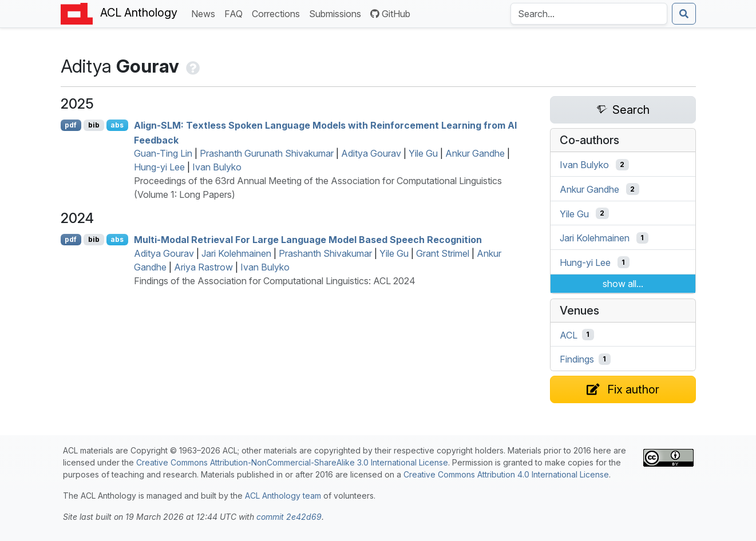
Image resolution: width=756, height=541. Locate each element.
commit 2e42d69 (289, 517)
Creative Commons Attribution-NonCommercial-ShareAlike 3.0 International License (292, 462)
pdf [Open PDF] (71, 125)
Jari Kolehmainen (236, 253)
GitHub (390, 14)
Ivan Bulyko (217, 167)
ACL (569, 335)
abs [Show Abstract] (117, 125)
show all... (623, 284)
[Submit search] (684, 14)
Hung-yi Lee (159, 167)
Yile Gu (423, 153)
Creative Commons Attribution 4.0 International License (506, 474)
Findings (577, 359)
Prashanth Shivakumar (325, 253)
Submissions (337, 13)
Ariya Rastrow (203, 267)
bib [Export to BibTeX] (94, 125)
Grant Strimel (443, 253)
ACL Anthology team (283, 496)
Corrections (278, 13)
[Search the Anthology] (589, 14)
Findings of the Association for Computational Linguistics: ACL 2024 (275, 281)
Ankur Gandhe (475, 153)
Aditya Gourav (371, 153)
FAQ (236, 13)
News (205, 13)
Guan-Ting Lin (163, 153)
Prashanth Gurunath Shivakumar (267, 153)
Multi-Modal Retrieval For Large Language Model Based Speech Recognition (308, 240)
